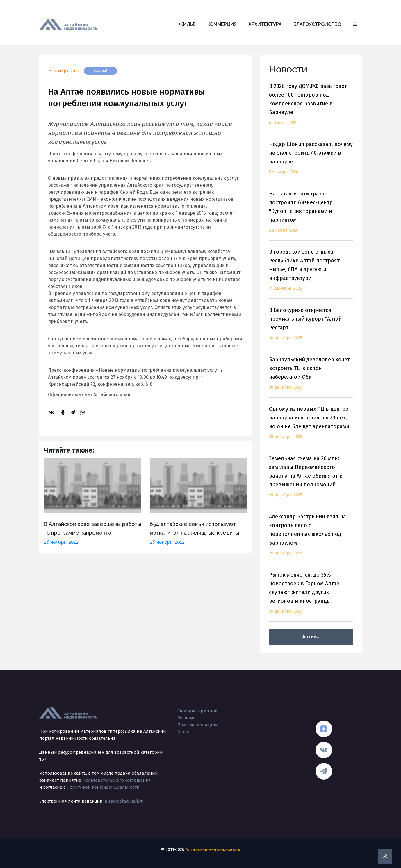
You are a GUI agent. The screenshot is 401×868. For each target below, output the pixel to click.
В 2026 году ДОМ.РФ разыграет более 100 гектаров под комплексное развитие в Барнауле (311, 108)
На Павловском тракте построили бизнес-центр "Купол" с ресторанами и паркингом (311, 215)
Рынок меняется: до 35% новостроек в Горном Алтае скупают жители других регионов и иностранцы (311, 596)
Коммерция (222, 24)
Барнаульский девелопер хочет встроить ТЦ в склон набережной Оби (311, 377)
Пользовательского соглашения (117, 780)
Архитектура (265, 24)
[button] (355, 24)
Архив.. (311, 637)
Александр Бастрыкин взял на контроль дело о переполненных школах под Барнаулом (311, 538)
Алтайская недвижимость (213, 849)
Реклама (187, 718)
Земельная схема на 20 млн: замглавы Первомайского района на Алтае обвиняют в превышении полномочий (311, 480)
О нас (183, 732)
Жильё (187, 24)
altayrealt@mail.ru (124, 801)
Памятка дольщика (198, 725)
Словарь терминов (197, 711)
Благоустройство (317, 24)
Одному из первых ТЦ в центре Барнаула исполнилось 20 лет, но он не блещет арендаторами (311, 426)
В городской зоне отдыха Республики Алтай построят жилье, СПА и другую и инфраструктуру (311, 274)
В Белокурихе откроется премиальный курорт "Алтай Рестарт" (311, 327)
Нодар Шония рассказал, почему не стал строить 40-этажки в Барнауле (311, 162)
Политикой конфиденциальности (103, 787)
